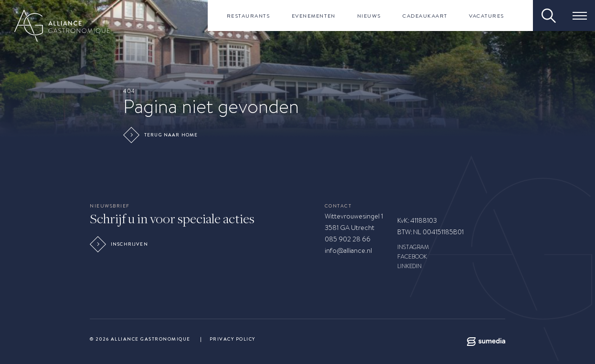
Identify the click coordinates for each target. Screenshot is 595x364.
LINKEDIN (410, 266)
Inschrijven (120, 244)
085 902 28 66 (348, 239)
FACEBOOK (412, 257)
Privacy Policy (233, 339)
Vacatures (487, 16)
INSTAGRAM (413, 247)
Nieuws (369, 16)
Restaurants (249, 16)
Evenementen (314, 16)
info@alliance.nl (348, 250)
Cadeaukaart (425, 16)
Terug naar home (162, 135)
